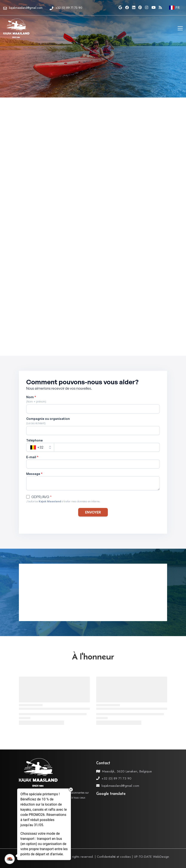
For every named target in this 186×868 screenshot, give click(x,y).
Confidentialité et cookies (114, 857)
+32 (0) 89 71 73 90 (117, 778)
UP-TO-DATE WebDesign (152, 857)
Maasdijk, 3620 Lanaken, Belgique (127, 771)
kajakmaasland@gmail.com (120, 786)
